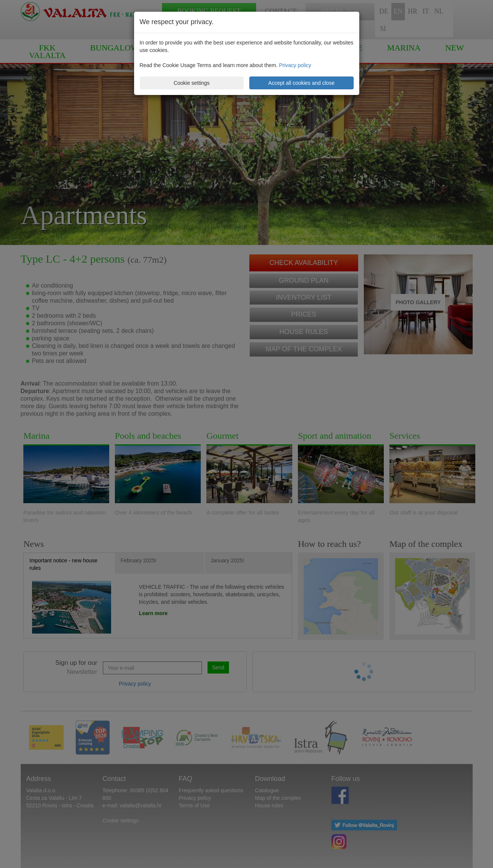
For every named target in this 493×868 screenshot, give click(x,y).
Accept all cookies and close (301, 83)
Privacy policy (295, 65)
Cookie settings (192, 83)
